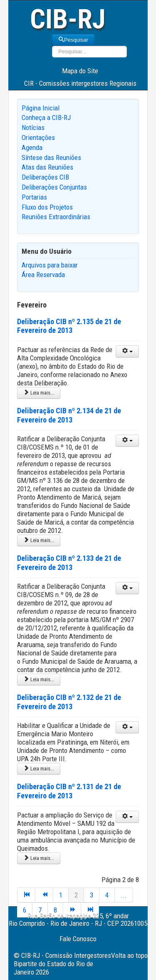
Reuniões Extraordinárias (56, 217)
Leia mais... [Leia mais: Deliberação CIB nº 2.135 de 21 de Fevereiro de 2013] (39, 393)
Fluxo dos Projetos (47, 207)
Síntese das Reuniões (51, 157)
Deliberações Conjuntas (54, 187)
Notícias (33, 127)
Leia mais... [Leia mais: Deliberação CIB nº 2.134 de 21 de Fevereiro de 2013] (39, 540)
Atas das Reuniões (47, 167)
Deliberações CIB (45, 177)
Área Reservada (43, 275)
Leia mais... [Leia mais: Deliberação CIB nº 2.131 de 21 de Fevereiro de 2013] (39, 858)
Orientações (38, 137)
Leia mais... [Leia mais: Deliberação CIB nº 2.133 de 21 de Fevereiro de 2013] (39, 679)
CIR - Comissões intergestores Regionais (80, 83)
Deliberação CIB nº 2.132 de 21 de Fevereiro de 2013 (69, 702)
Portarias (34, 197)
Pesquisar (73, 40)
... (124, 895)
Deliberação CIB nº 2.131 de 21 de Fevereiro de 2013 (69, 791)
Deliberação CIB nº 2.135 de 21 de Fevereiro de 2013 (69, 326)
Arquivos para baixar (50, 265)
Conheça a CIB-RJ (46, 117)
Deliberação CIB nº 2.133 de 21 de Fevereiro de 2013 (69, 563)
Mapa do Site (80, 71)
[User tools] (127, 351)
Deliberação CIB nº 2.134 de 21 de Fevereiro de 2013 (69, 415)
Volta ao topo (129, 955)
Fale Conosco (78, 939)
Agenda (32, 147)
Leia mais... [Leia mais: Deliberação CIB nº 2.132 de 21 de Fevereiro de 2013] (39, 769)
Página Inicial (41, 108)
